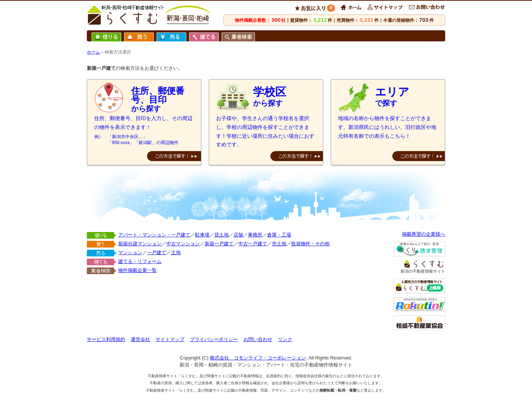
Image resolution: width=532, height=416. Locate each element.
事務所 (255, 235)
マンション (130, 253)
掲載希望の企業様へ (424, 234)
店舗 (238, 235)
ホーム (93, 52)
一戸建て (157, 253)
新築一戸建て (219, 244)
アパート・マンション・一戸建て (154, 235)
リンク (285, 339)
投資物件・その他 (310, 244)
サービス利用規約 (106, 339)
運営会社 (140, 339)
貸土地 (221, 235)
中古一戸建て (253, 244)
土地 (176, 253)
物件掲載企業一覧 (137, 270)
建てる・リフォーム (140, 261)
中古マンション (183, 244)
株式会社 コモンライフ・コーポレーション (258, 358)
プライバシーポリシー (214, 339)
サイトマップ (170, 339)
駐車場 (202, 235)
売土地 (279, 244)
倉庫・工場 (279, 235)
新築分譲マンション (140, 244)
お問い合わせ (258, 339)
